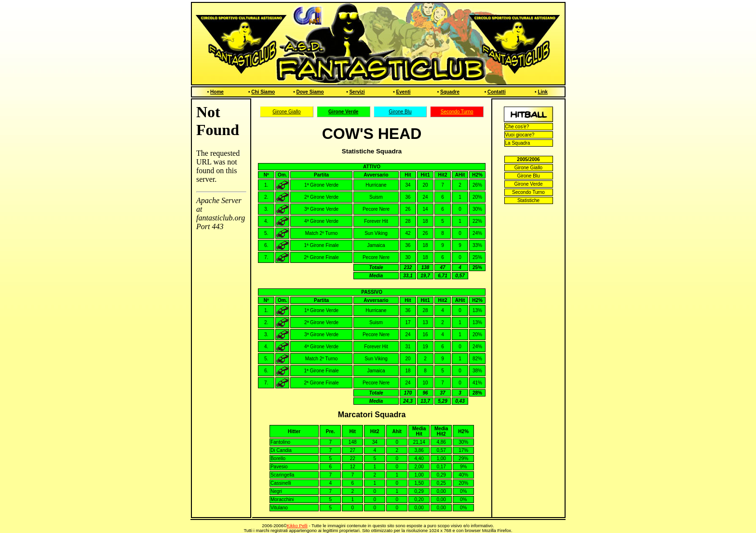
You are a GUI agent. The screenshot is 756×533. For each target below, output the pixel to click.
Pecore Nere (376, 209)
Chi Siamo (263, 92)
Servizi (357, 92)
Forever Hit (376, 221)
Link (543, 92)
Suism (376, 197)
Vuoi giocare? (520, 135)
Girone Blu (400, 112)
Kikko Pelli (297, 526)
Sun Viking (376, 233)
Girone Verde (529, 184)
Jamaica (376, 245)
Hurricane (376, 185)
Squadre (450, 92)
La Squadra (518, 143)
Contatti (497, 92)
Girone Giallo (286, 112)
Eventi (404, 92)
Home (217, 92)
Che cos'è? (517, 127)
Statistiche (528, 200)
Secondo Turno (457, 112)
